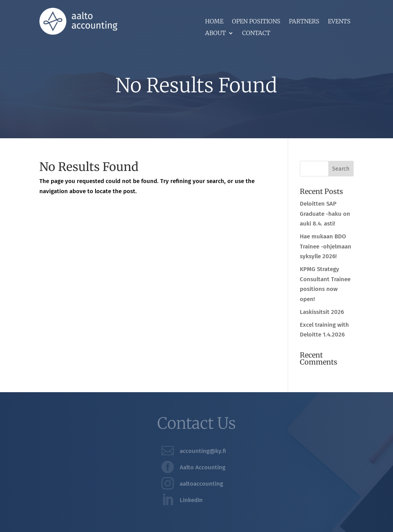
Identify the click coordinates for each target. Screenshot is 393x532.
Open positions (256, 22)
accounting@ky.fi (203, 451)
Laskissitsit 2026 (322, 312)
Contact (256, 33)
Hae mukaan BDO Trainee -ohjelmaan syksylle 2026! (326, 246)
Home (214, 22)
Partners (304, 22)
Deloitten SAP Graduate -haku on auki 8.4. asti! (325, 214)
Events (339, 22)
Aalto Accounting (203, 467)
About (215, 33)
